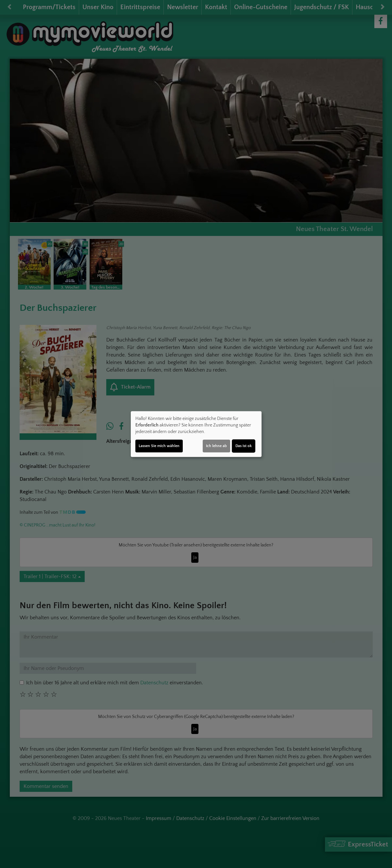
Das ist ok (244, 446)
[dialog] (196, 434)
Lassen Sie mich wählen (159, 446)
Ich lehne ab (216, 446)
